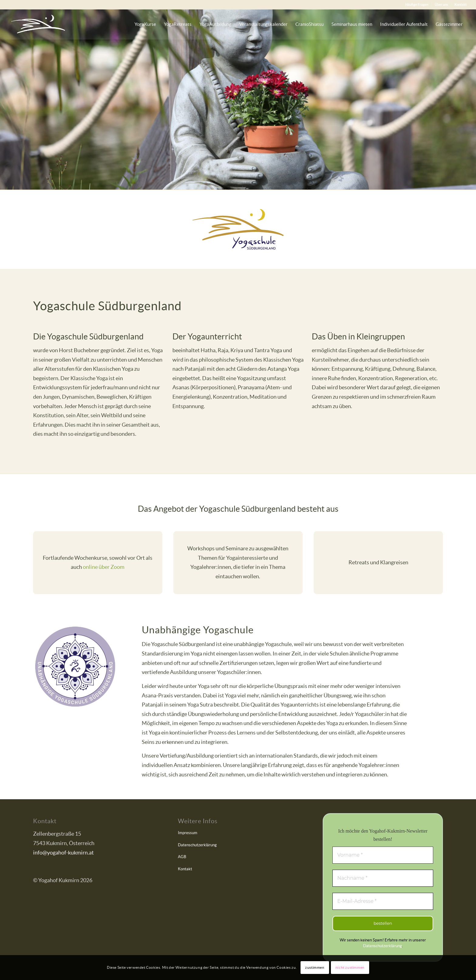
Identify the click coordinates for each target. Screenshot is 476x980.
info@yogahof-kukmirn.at (63, 853)
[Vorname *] (383, 855)
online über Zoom (104, 567)
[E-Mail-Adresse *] (383, 901)
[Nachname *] (383, 878)
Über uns (441, 4)
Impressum (188, 833)
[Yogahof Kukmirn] (38, 24)
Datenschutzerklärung (197, 845)
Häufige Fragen (417, 4)
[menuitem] (417, 5)
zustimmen (315, 967)
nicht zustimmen (350, 967)
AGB (182, 857)
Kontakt (461, 4)
